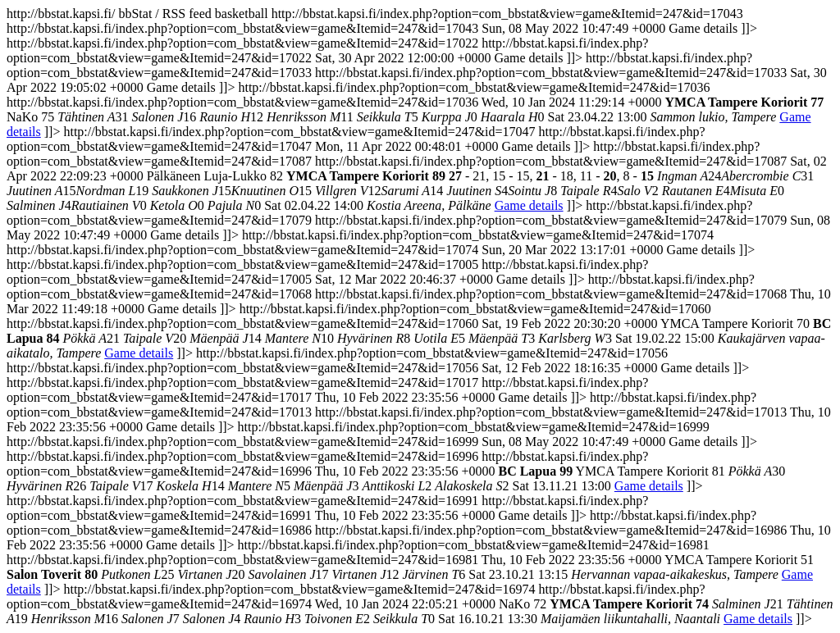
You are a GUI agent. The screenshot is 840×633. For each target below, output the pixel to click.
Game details (529, 205)
